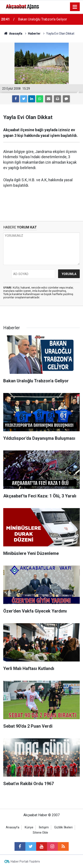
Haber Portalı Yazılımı (25, 861)
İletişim (44, 827)
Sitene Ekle (40, 833)
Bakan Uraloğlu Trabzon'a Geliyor (42, 19)
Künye (29, 827)
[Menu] (75, 7)
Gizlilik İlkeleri (63, 827)
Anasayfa (13, 827)
